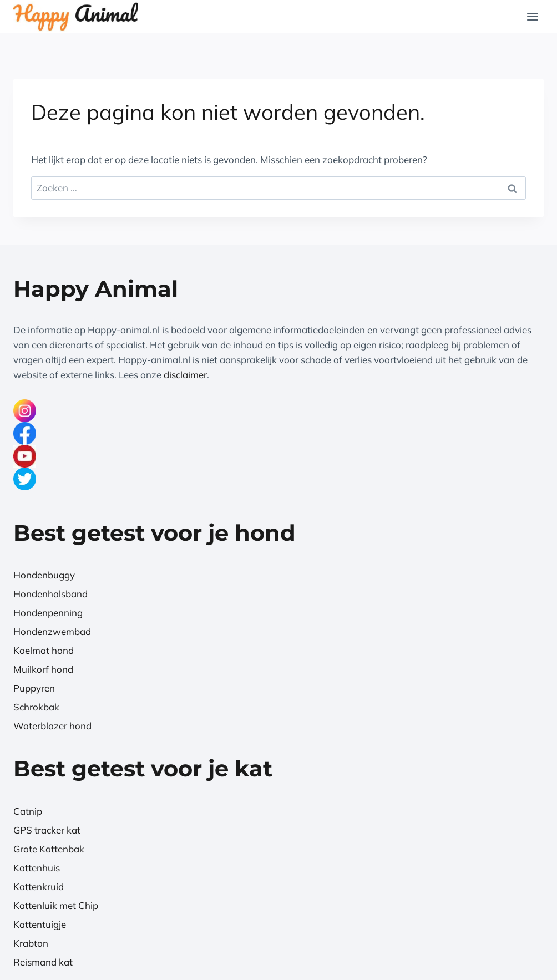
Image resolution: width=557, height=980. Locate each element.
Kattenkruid (39, 887)
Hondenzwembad (52, 631)
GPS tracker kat (47, 830)
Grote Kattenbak (49, 849)
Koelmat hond (44, 650)
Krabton (31, 943)
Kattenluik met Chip (56, 905)
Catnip (28, 811)
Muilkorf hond (43, 669)
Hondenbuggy (44, 575)
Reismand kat (43, 962)
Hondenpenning (48, 613)
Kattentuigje (40, 924)
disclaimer (185, 375)
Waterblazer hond (52, 726)
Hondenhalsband (50, 594)
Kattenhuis (37, 868)
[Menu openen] (532, 16)
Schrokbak (36, 707)
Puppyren (34, 688)
